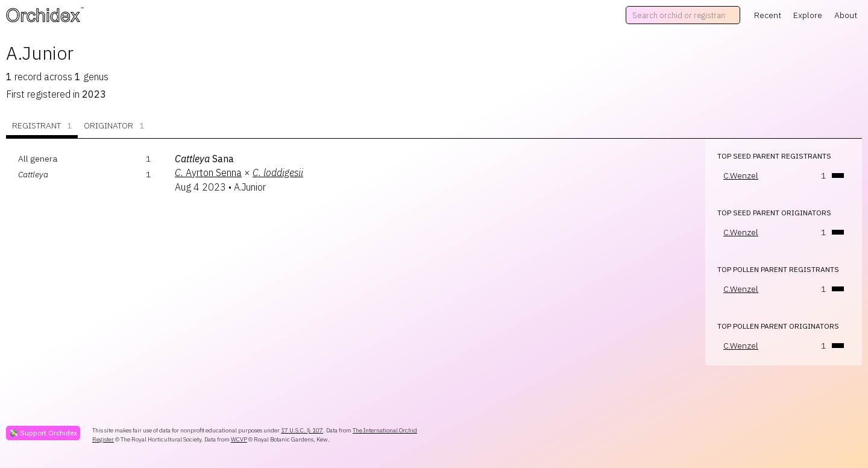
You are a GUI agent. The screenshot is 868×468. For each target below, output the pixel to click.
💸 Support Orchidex (43, 433)
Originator (114, 126)
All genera (38, 159)
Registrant (42, 126)
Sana (204, 159)
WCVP (239, 439)
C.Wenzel (741, 175)
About (846, 15)
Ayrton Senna (208, 172)
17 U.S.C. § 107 (302, 430)
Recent (768, 15)
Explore (808, 15)
